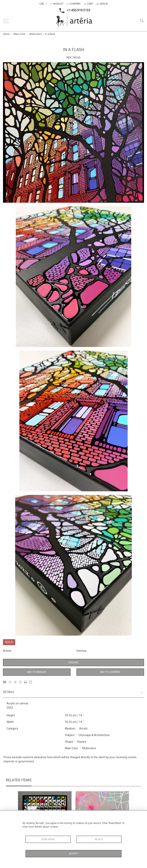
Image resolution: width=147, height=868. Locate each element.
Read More (48, 839)
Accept (74, 854)
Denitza (81, 651)
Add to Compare (110, 672)
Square (82, 742)
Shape (69, 742)
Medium (70, 728)
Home (6, 34)
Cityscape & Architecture (94, 735)
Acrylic (83, 728)
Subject (70, 735)
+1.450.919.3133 (74, 11)
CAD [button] (42, 4)
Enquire (73, 663)
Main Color (19, 34)
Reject (99, 839)
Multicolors (36, 34)
